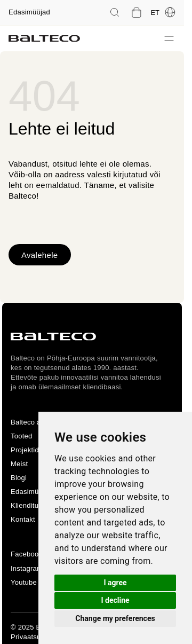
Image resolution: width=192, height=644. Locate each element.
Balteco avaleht (35, 422)
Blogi (19, 478)
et (163, 12)
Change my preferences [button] (115, 618)
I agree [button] (115, 583)
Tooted (22, 436)
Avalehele (40, 255)
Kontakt (23, 519)
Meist (19, 464)
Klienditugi (27, 505)
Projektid (25, 450)
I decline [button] (115, 600)
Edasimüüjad (29, 12)
